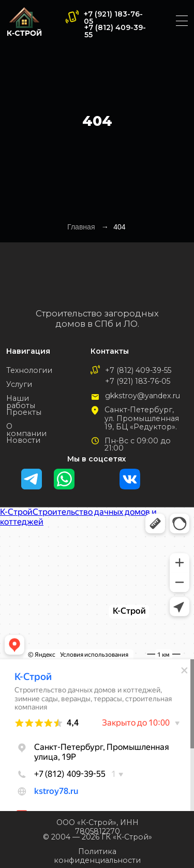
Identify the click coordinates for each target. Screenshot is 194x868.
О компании (26, 430)
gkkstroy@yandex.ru (143, 396)
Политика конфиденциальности (97, 856)
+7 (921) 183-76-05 (113, 18)
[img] (24, 21)
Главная (81, 227)
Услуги (19, 384)
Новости (23, 440)
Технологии (29, 370)
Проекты (24, 412)
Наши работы (21, 402)
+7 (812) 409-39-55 (115, 31)
